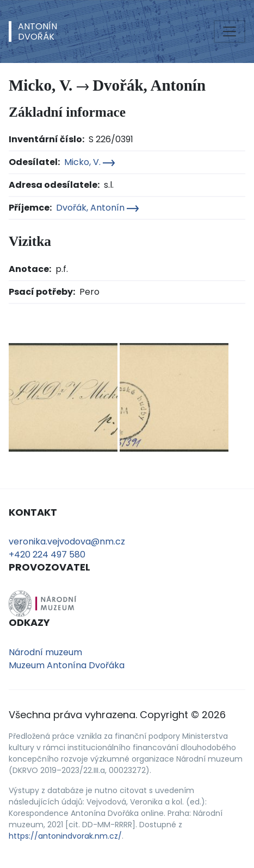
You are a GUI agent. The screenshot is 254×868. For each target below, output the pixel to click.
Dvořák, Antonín (97, 208)
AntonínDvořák (38, 31)
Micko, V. (89, 162)
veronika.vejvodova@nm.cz (67, 541)
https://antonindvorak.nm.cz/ (65, 836)
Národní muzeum (45, 652)
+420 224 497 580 (47, 555)
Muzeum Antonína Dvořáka (67, 665)
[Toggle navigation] (230, 31)
